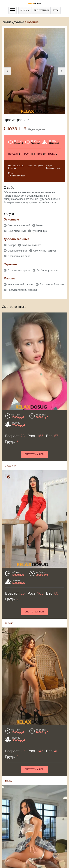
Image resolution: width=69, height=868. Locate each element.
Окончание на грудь (45, 251)
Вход (56, 10)
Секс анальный (17, 231)
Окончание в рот (17, 251)
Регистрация (41, 10)
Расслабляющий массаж (22, 290)
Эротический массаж (52, 284)
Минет (40, 225)
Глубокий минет (31, 245)
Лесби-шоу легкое (47, 270)
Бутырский (38, 166)
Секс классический (19, 225)
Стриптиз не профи (19, 270)
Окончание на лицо (19, 256)
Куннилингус (39, 231)
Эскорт (12, 245)
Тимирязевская (53, 168)
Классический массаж (21, 284)
